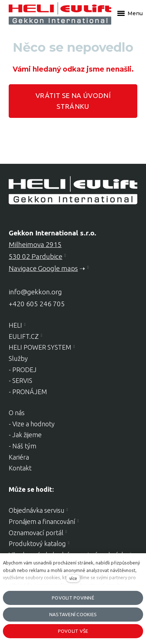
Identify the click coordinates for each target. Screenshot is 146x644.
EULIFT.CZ (24, 336)
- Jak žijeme (25, 435)
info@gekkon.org (35, 292)
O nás (17, 413)
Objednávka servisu (37, 510)
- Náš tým (22, 446)
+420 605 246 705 (37, 304)
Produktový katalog (37, 543)
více (73, 578)
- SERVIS (20, 380)
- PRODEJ (23, 370)
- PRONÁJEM (28, 392)
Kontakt (20, 468)
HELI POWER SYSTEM (40, 347)
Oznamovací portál (36, 533)
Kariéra (19, 457)
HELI (15, 325)
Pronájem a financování (42, 521)
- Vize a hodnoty (32, 424)
